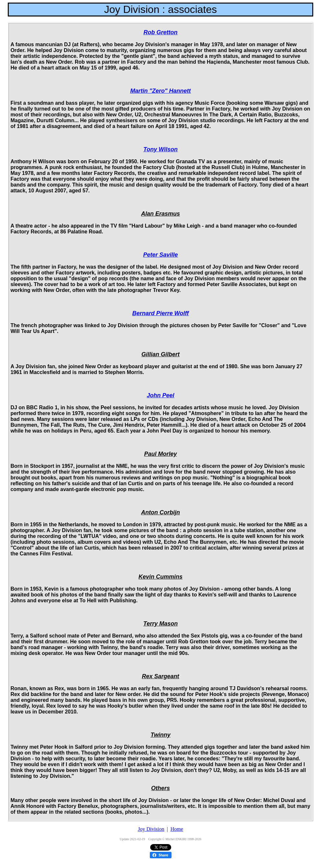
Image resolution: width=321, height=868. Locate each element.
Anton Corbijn (160, 512)
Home (177, 829)
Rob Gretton (161, 32)
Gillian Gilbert (160, 354)
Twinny (160, 735)
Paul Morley (160, 454)
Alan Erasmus (160, 214)
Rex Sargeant (160, 676)
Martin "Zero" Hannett (160, 91)
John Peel (160, 395)
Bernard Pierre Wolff (160, 313)
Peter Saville (160, 255)
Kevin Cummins (160, 577)
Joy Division (151, 829)
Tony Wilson (160, 149)
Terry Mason (160, 624)
